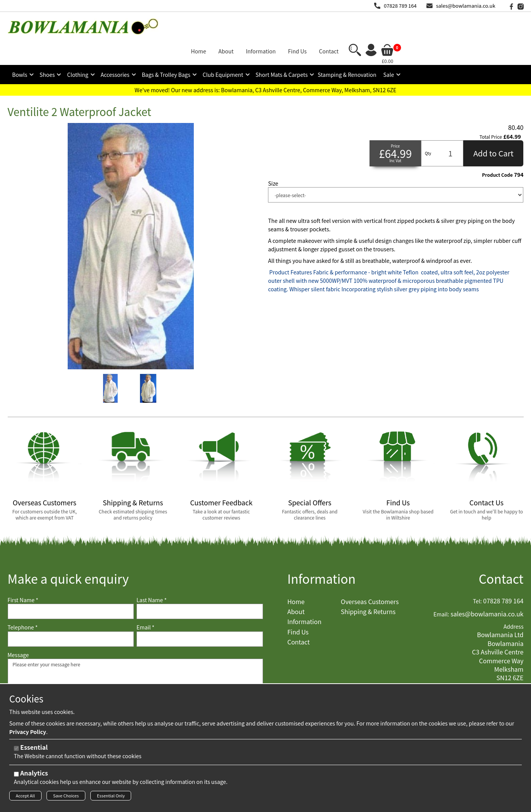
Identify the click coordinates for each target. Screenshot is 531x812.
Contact (501, 553)
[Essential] (16, 751)
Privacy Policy (28, 734)
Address (513, 601)
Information (321, 553)
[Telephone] (71, 613)
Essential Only (111, 798)
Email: (441, 589)
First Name (23, 574)
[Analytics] (16, 776)
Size (273, 158)
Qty (428, 127)
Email (146, 602)
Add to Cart (494, 127)
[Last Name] (200, 586)
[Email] (200, 613)
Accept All (25, 798)
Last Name (152, 574)
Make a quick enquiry (68, 553)
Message (18, 629)
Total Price (491, 111)
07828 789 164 (400, 6)
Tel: (477, 575)
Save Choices (66, 798)
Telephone (23, 602)
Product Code (498, 149)
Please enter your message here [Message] (135, 671)
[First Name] (71, 586)
